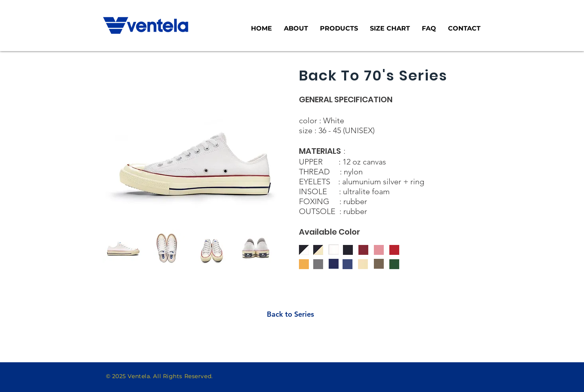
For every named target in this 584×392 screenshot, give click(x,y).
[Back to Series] (291, 314)
